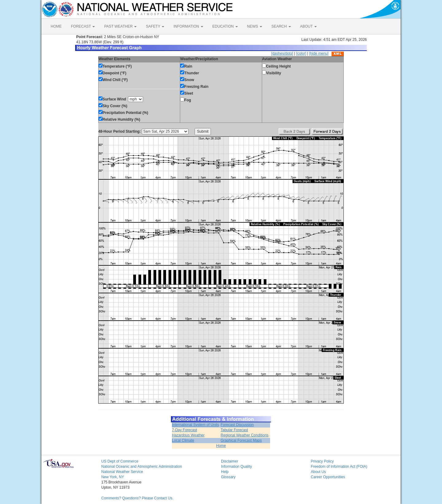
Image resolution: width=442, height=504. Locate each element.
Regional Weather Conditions (245, 435)
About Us (318, 472)
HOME (56, 26)
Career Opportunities (328, 477)
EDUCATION (225, 26)
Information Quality (237, 467)
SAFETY (155, 26)
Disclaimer (230, 461)
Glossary (228, 477)
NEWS (255, 26)
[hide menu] (319, 53)
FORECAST (83, 26)
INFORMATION (188, 26)
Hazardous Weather (188, 435)
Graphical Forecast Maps (241, 440)
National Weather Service (122, 472)
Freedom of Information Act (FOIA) (339, 467)
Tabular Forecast (234, 430)
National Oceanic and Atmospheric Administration (142, 467)
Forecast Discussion (237, 425)
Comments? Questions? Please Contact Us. (137, 498)
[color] (301, 53)
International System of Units (195, 425)
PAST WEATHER (120, 26)
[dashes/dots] (282, 53)
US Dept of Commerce (120, 461)
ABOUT (308, 26)
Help (225, 472)
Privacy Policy (322, 461)
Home (221, 446)
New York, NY (113, 477)
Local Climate (183, 440)
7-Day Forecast (184, 430)
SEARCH (281, 26)
